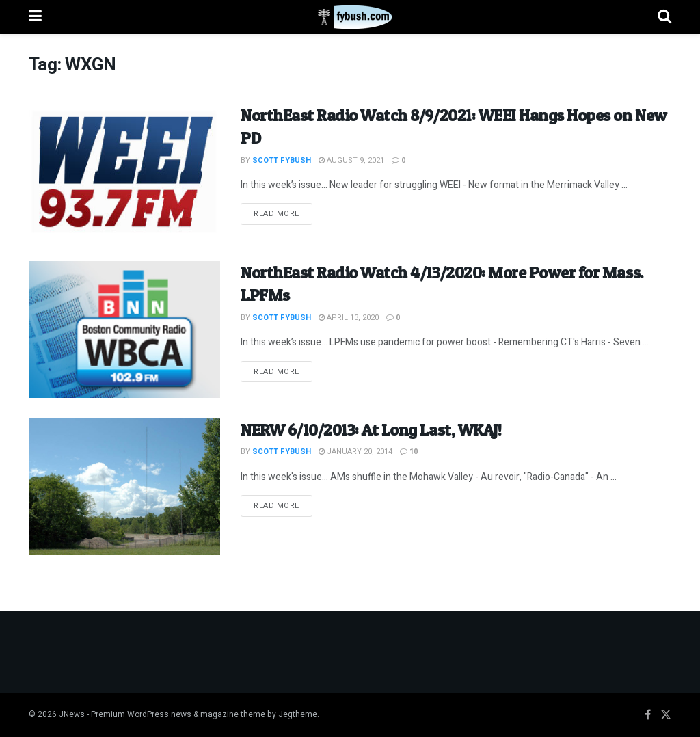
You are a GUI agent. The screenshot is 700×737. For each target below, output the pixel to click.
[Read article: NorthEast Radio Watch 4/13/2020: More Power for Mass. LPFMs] (124, 330)
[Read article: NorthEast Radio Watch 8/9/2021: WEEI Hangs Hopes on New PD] (124, 172)
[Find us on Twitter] (666, 715)
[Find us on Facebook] (648, 715)
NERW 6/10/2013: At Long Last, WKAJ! (371, 430)
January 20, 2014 (355, 452)
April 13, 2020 (349, 318)
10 (409, 452)
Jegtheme (298, 714)
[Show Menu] (35, 17)
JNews (72, 714)
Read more (283, 213)
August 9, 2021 (351, 160)
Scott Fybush (282, 160)
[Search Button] (664, 17)
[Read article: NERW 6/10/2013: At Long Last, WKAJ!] (124, 487)
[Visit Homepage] (350, 17)
